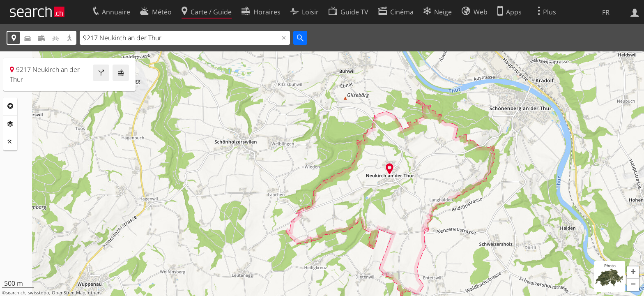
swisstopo (39, 293)
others (95, 293)
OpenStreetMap (69, 293)
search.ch (16, 293)
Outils (10, 142)
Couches (10, 124)
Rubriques (10, 106)
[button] (633, 273)
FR (606, 12)
